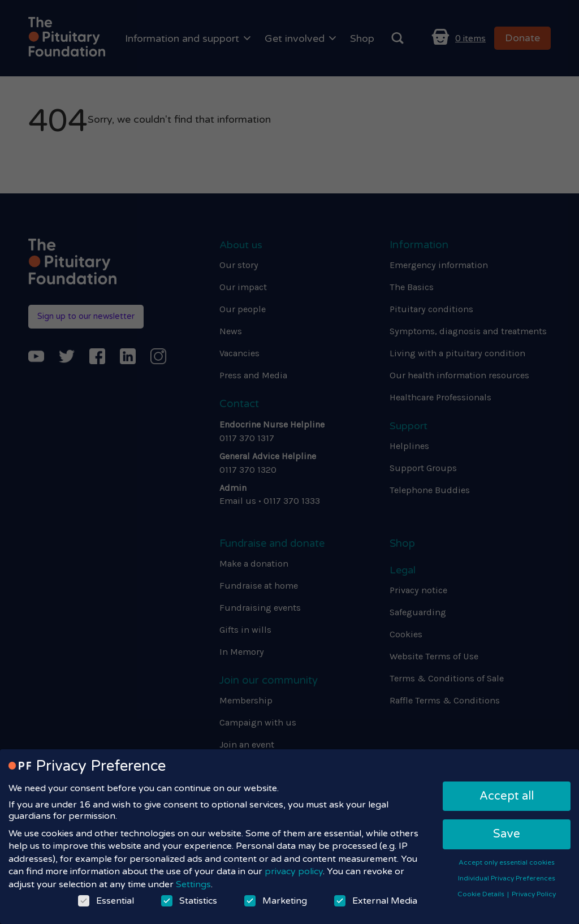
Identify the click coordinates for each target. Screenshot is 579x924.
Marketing (276, 901)
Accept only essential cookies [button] (507, 862)
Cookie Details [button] (482, 894)
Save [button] (507, 834)
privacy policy (294, 871)
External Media (376, 901)
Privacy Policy (534, 894)
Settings (193, 884)
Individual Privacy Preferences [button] (507, 878)
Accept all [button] (507, 796)
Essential (106, 901)
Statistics (189, 901)
